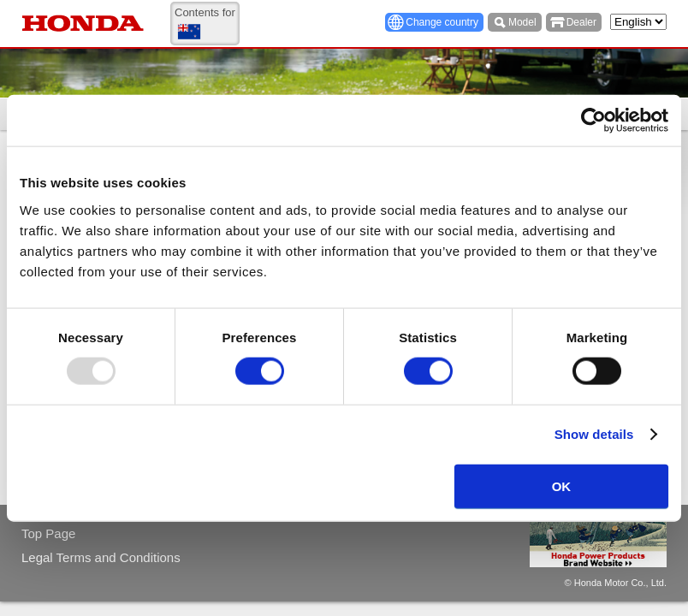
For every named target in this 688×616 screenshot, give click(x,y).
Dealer (581, 22)
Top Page (48, 533)
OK (562, 486)
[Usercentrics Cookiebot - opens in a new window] (593, 121)
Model (522, 22)
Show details (594, 434)
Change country (442, 22)
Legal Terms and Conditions (101, 557)
